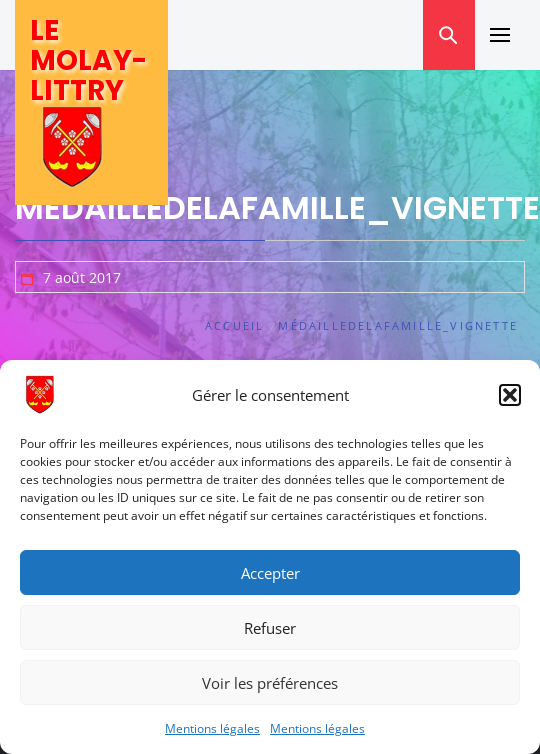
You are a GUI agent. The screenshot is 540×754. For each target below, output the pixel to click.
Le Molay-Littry (88, 60)
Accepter (270, 573)
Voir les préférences (270, 683)
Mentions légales (212, 728)
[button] (510, 395)
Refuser (270, 628)
